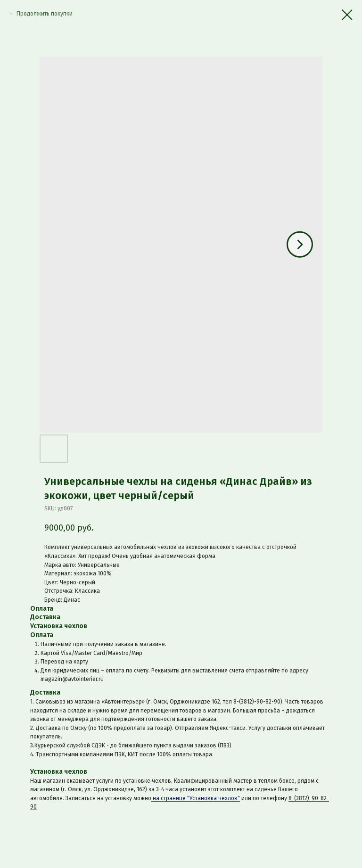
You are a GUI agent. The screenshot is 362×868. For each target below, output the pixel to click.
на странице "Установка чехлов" (196, 798)
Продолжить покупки (45, 14)
